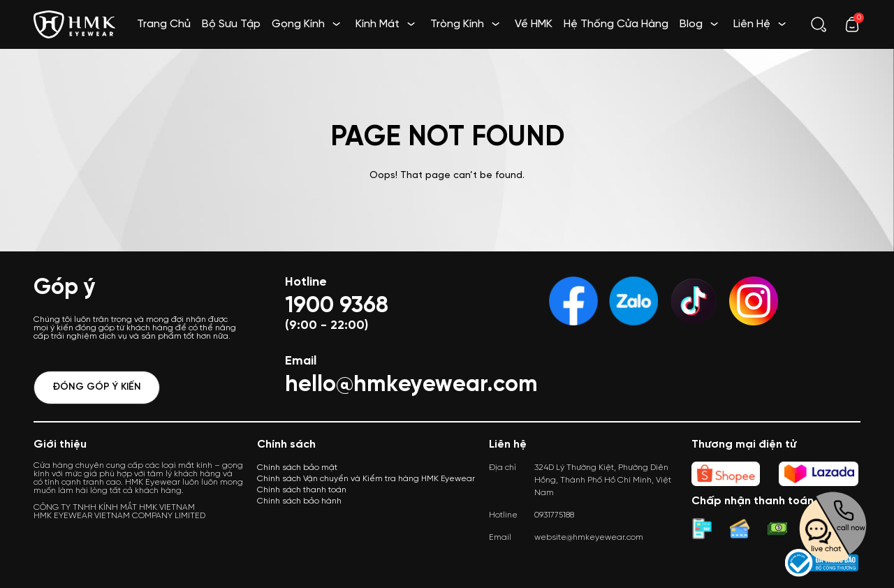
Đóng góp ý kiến (97, 387)
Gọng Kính (298, 24)
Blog (691, 24)
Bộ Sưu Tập (231, 24)
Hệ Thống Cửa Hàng (616, 24)
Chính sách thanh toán (302, 490)
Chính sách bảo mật (297, 468)
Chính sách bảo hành (299, 501)
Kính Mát (378, 24)
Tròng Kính (457, 24)
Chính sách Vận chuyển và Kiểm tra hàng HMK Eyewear (366, 479)
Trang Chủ (164, 24)
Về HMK (534, 24)
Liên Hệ (752, 24)
